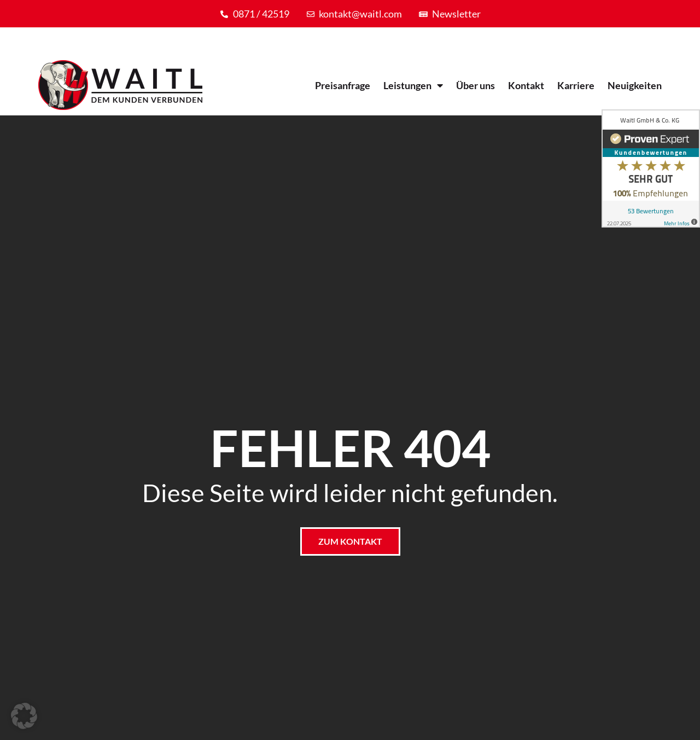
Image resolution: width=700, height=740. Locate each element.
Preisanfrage (343, 85)
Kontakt (526, 85)
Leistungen (413, 85)
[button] (24, 716)
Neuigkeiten (635, 85)
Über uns (476, 85)
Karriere (576, 85)
